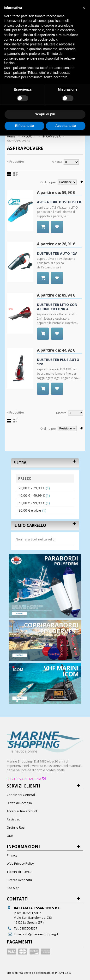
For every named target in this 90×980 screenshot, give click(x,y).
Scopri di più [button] (45, 114)
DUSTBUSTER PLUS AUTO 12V (58, 362)
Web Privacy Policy (20, 863)
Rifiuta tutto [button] (24, 126)
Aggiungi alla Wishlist (57, 233)
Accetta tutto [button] (66, 126)
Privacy (12, 855)
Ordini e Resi (16, 827)
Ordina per (48, 182)
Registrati (14, 819)
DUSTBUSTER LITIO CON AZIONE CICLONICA (57, 307)
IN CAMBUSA (51, 136)
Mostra (57, 162)
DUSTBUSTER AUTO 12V (57, 253)
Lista (15, 174)
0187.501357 (28, 928)
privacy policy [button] (14, 25)
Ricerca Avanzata (19, 880)
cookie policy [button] (47, 39)
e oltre (30, 510)
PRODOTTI (29, 136)
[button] (84, 8)
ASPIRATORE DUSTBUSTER (59, 202)
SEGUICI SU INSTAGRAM (26, 779)
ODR (10, 836)
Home (11, 136)
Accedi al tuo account (22, 811)
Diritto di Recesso (19, 803)
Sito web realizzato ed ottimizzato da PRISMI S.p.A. (39, 973)
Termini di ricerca (19, 872)
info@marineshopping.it (41, 934)
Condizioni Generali (21, 795)
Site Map (13, 888)
